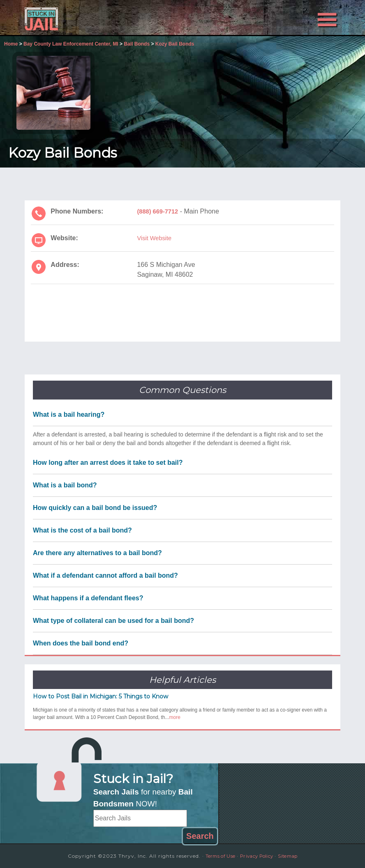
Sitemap (293, 856)
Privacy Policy (257, 856)
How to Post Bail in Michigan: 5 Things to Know (100, 696)
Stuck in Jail (72, 18)
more (175, 717)
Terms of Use (215, 856)
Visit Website (156, 238)
